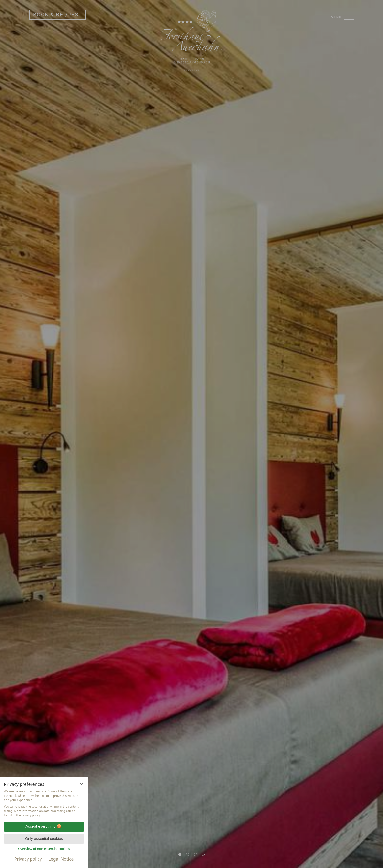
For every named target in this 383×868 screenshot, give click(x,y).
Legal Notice (61, 859)
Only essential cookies (44, 839)
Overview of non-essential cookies (44, 849)
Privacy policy (28, 859)
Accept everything (44, 826)
